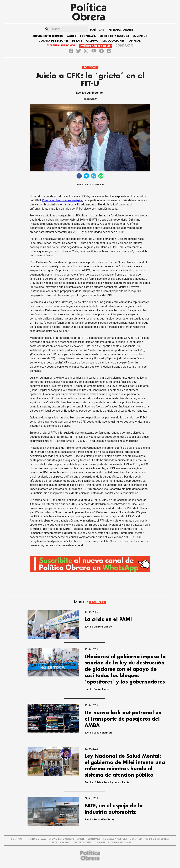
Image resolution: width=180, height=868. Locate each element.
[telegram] (94, 176)
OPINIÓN (135, 41)
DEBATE (77, 41)
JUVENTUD (140, 36)
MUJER (72, 36)
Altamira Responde (120, 842)
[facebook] (79, 176)
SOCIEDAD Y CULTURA (114, 36)
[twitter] (86, 176)
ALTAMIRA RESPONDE (61, 46)
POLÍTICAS (97, 30)
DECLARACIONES (113, 41)
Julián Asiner (95, 93)
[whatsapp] (101, 176)
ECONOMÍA (88, 36)
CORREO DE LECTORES (53, 41)
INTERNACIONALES (120, 30)
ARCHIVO (92, 41)
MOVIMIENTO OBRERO (48, 36)
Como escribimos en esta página (62, 200)
